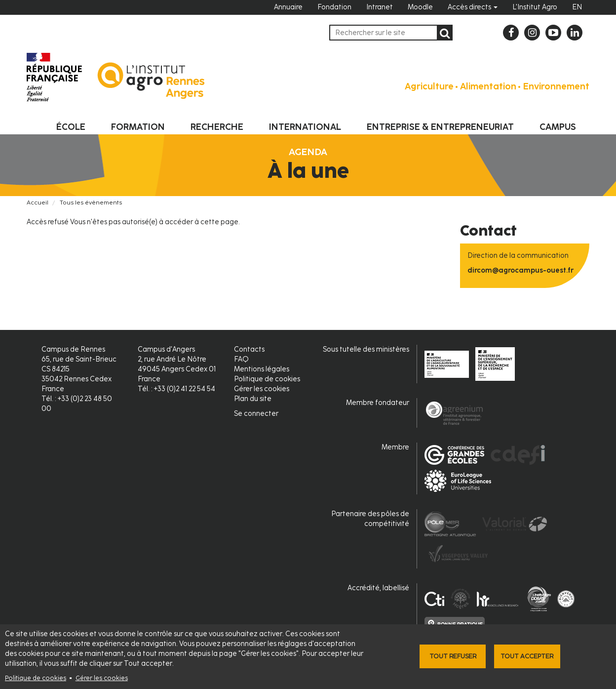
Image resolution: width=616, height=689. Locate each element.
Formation (138, 127)
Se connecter (256, 414)
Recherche (217, 127)
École (71, 127)
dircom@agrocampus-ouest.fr (520, 270)
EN (577, 7)
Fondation (334, 7)
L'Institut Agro (535, 7)
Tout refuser (453, 656)
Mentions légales (262, 369)
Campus (558, 127)
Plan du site (253, 399)
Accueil (38, 203)
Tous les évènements (91, 203)
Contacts (249, 349)
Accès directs (473, 7)
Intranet (380, 7)
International (305, 127)
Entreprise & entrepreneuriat (440, 127)
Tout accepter (527, 656)
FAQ (241, 359)
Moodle (420, 7)
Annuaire (288, 7)
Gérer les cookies (102, 678)
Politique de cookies (36, 678)
